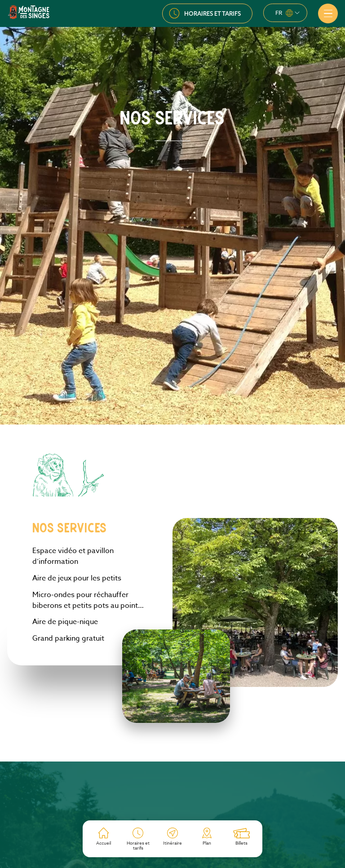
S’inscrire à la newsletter (173, 807)
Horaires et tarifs (212, 13)
